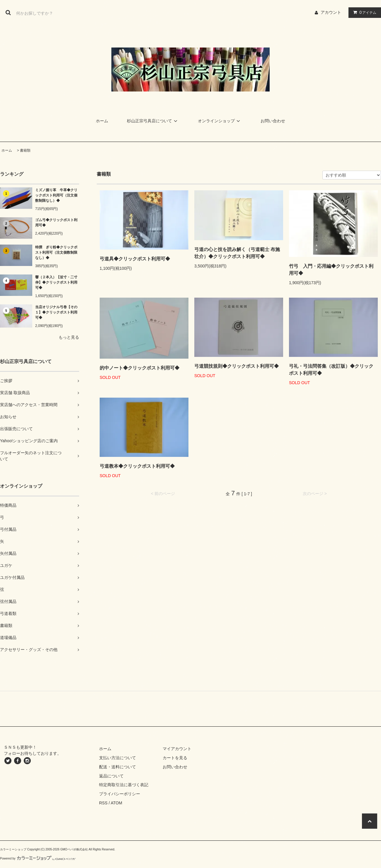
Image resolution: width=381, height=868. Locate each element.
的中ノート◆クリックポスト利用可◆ (140, 368)
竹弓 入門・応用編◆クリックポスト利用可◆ (331, 270)
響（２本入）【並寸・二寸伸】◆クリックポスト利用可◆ (56, 282)
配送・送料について (118, 767)
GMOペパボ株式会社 (74, 849)
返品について (111, 776)
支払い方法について (118, 758)
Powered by (38, 858)
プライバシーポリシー (120, 794)
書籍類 (25, 150)
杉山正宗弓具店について (153, 121)
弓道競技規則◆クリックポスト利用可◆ (237, 366)
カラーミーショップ (13, 849)
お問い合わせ (273, 121)
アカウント (331, 12)
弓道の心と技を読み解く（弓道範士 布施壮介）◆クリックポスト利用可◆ (237, 253)
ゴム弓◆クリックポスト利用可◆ (56, 223)
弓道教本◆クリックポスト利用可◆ (137, 466)
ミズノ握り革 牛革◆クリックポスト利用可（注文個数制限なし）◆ (56, 195)
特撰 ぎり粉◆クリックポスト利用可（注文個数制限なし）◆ (56, 252)
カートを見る (175, 758)
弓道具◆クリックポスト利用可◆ (135, 259)
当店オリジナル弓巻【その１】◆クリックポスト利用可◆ (56, 312)
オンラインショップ (220, 121)
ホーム (102, 121)
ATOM (116, 803)
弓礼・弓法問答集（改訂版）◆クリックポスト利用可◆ (331, 370)
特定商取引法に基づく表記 (124, 785)
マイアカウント (177, 749)
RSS (103, 803)
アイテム (363, 12)
